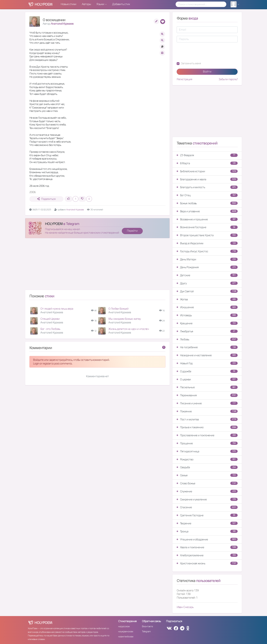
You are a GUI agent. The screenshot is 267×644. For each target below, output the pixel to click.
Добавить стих (121, 4)
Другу (207, 283)
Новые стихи (68, 4)
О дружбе (207, 371)
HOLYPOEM (54, 224)
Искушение (207, 307)
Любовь (207, 339)
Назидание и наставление (207, 355)
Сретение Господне (207, 515)
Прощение (207, 443)
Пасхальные (207, 387)
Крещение (207, 323)
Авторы (86, 4)
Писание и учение (207, 403)
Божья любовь (207, 203)
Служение (207, 491)
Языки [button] (100, 4)
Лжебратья (207, 331)
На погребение (207, 347)
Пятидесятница (207, 451)
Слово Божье (207, 483)
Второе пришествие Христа (207, 235)
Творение (207, 523)
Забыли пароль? (228, 79)
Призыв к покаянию (207, 427)
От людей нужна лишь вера (57, 309)
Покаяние (207, 411)
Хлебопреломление (207, 555)
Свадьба (207, 467)
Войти (207, 72)
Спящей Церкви (50, 319)
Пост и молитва (207, 419)
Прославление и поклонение (207, 435)
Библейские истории (207, 171)
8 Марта (207, 163)
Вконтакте (147, 626)
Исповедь (207, 315)
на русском (124, 626)
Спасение (207, 507)
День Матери (207, 259)
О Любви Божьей (118, 309)
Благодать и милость (207, 187)
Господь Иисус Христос (207, 251)
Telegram (146, 631)
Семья (207, 475)
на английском (126, 636)
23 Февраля (207, 155)
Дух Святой (207, 291)
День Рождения (207, 267)
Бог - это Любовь (50, 329)
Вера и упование (207, 211)
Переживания (207, 395)
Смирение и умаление (207, 499)
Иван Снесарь (185, 607)
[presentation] (203, 52)
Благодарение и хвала (207, 179)
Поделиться (46, 199)
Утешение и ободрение (207, 539)
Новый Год (207, 363)
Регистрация (184, 79)
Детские (207, 275)
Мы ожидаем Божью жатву (125, 319)
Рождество (207, 459)
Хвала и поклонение (207, 547)
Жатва (207, 299)
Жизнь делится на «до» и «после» (129, 329)
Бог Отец (207, 195)
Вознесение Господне (207, 227)
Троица (207, 531)
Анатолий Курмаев (62, 24)
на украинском (126, 631)
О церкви (207, 379)
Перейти (132, 231)
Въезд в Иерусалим (207, 243)
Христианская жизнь (207, 563)
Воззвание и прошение (207, 219)
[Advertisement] (97, 265)
